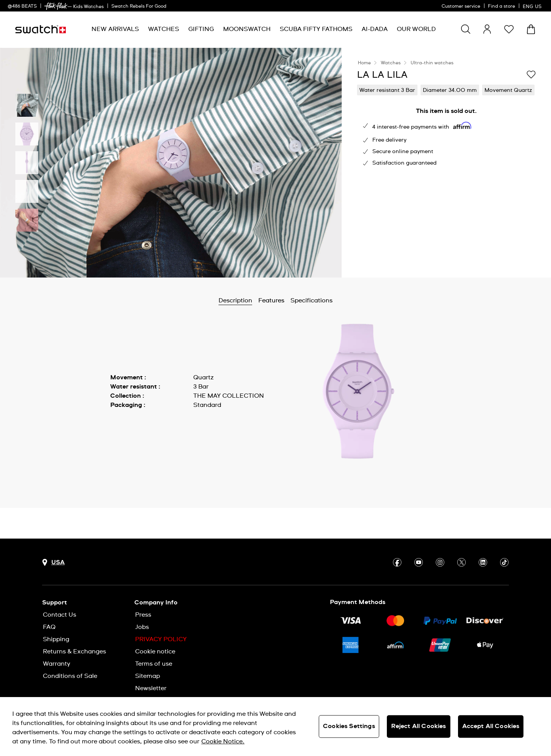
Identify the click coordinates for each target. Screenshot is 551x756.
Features (271, 300)
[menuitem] (115, 29)
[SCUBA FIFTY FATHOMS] (316, 29)
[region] (275, 727)
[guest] (487, 29)
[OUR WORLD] (416, 29)
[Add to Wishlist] (531, 74)
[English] (533, 6)
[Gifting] (201, 29)
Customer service (461, 7)
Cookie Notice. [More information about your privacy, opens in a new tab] (223, 741)
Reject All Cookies (419, 726)
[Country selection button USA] (53, 563)
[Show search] (466, 29)
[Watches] (164, 29)
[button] (509, 29)
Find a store (501, 7)
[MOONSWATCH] (247, 29)
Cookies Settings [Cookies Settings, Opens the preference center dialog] (349, 726)
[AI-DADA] (375, 29)
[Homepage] (41, 29)
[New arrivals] (115, 29)
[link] (56, 6)
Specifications (311, 300)
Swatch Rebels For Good (139, 7)
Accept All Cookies (491, 726)
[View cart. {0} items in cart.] (531, 29)
